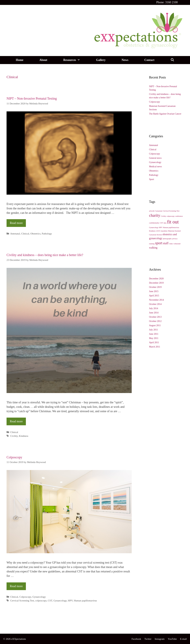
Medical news (155, 167)
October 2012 (155, 321)
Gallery (101, 60)
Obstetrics (35, 234)
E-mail (183, 639)
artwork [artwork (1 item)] (152, 211)
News (125, 60)
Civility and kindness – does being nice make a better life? (45, 255)
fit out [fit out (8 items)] (173, 222)
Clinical (25, 234)
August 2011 (155, 325)
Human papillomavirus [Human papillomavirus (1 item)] (171, 227)
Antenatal (15, 234)
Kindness (24, 436)
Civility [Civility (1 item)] (163, 216)
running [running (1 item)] (152, 244)
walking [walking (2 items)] (153, 248)
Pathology (47, 234)
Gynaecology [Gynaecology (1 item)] (154, 227)
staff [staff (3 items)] (166, 243)
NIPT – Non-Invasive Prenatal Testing (32, 98)
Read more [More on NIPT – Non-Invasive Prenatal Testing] (16, 223)
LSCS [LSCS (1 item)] (158, 231)
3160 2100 (172, 2)
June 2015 (154, 291)
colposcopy (41, 601)
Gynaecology (39, 597)
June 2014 (154, 313)
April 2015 (154, 296)
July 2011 (153, 330)
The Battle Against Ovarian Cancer (165, 114)
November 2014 (157, 300)
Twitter (148, 639)
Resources (76, 60)
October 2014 (155, 304)
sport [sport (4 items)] (159, 243)
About (43, 60)
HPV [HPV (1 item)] (161, 227)
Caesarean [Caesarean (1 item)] (159, 211)
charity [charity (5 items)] (155, 215)
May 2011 (154, 338)
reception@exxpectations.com (22, 625)
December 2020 (156, 279)
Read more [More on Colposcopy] (16, 586)
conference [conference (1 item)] (179, 216)
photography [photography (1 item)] (167, 239)
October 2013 (155, 317)
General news (155, 158)
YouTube (172, 639)
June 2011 (154, 334)
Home (19, 60)
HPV (70, 601)
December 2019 (156, 283)
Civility (14, 436)
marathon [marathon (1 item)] (164, 231)
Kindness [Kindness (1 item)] (152, 231)
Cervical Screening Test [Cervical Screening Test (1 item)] (171, 211)
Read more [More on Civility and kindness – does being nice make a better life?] (16, 421)
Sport (152, 179)
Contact (149, 60)
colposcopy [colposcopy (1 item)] (171, 216)
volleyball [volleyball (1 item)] (177, 244)
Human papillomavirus (85, 601)
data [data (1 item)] (165, 223)
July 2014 (154, 308)
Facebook (136, 639)
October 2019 (155, 287)
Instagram (160, 639)
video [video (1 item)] (171, 244)
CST (50, 601)
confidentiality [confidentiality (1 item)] (154, 223)
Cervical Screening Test (22, 601)
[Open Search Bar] (172, 60)
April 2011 (154, 342)
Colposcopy (14, 457)
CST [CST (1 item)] (161, 223)
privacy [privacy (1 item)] (175, 239)
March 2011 (155, 347)
